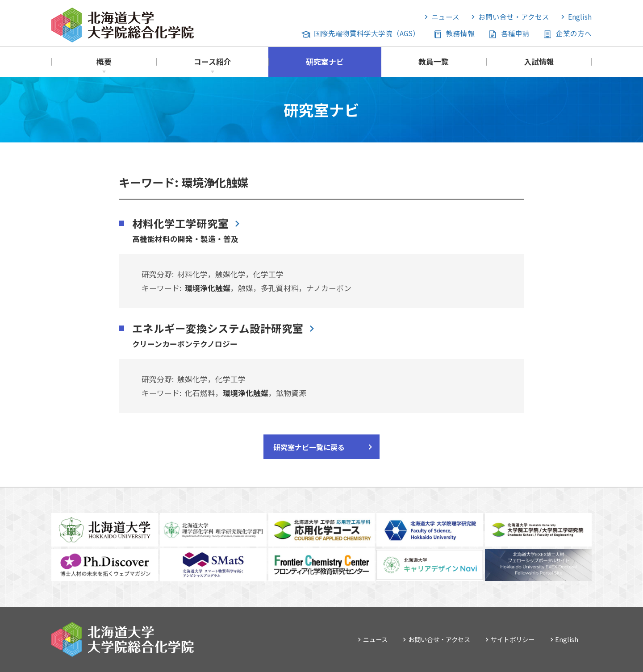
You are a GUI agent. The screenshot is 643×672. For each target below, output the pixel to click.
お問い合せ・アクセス (514, 17)
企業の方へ (574, 33)
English (580, 17)
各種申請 (515, 33)
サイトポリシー (513, 639)
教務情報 (460, 33)
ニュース (445, 17)
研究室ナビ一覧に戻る (309, 447)
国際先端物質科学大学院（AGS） (367, 33)
